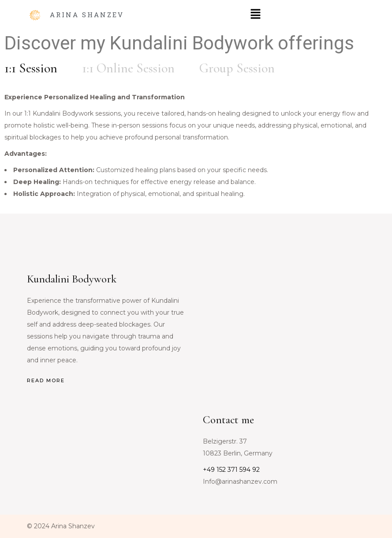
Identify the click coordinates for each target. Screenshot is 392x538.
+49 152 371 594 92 (231, 470)
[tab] (31, 68)
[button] (255, 15)
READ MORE (46, 380)
